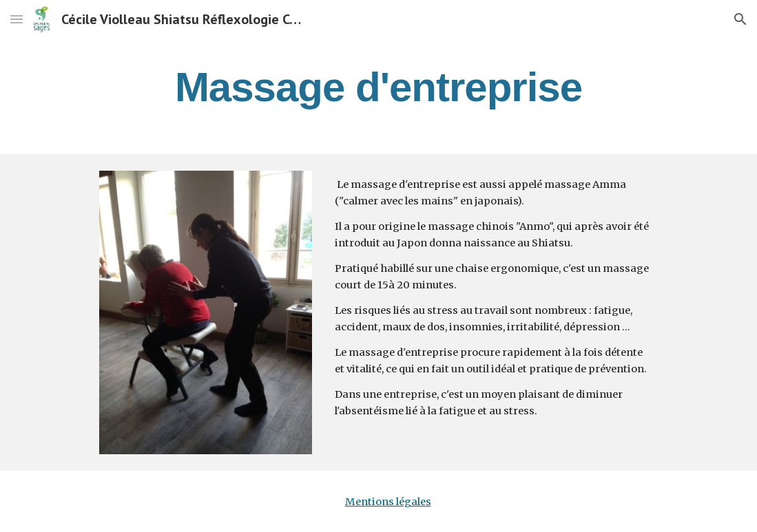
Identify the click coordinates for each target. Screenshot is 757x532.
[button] (17, 19)
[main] (379, 87)
